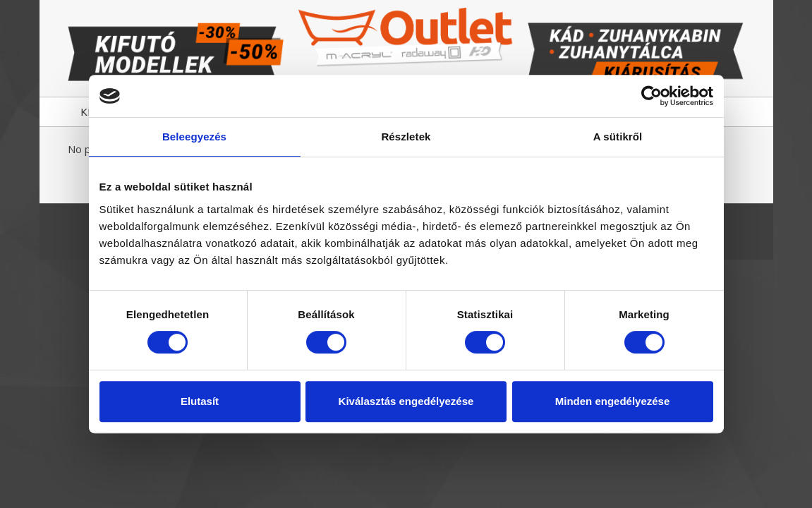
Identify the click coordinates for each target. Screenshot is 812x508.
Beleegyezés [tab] (194, 137)
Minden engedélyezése (613, 401)
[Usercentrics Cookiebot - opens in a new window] (652, 96)
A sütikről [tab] (618, 137)
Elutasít (200, 401)
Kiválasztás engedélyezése (406, 401)
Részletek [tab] (406, 137)
